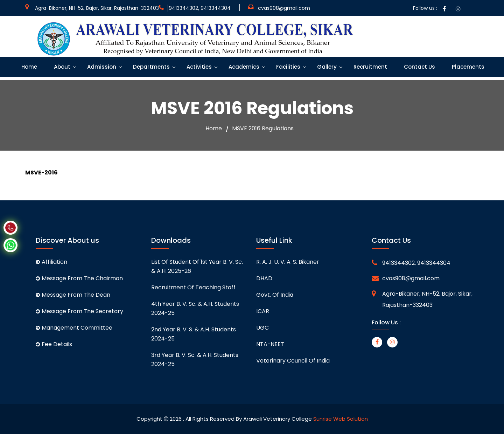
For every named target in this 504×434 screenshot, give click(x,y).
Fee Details (54, 344)
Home (29, 67)
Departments (151, 67)
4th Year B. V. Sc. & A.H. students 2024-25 (195, 308)
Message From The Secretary (79, 311)
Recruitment (370, 67)
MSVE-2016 (41, 173)
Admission (101, 67)
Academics (243, 67)
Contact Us (419, 67)
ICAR (263, 311)
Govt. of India (275, 295)
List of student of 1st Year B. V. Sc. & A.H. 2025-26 (197, 266)
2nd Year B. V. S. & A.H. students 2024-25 (194, 334)
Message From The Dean (73, 295)
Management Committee (74, 328)
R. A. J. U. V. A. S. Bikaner (288, 262)
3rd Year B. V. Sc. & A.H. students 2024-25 (195, 360)
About (61, 67)
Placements (467, 67)
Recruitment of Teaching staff (193, 287)
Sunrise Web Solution (341, 419)
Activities (198, 67)
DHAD (264, 278)
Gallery (326, 67)
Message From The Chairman (79, 278)
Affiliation (51, 262)
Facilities (288, 67)
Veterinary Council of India (293, 361)
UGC (262, 328)
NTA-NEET (270, 344)
